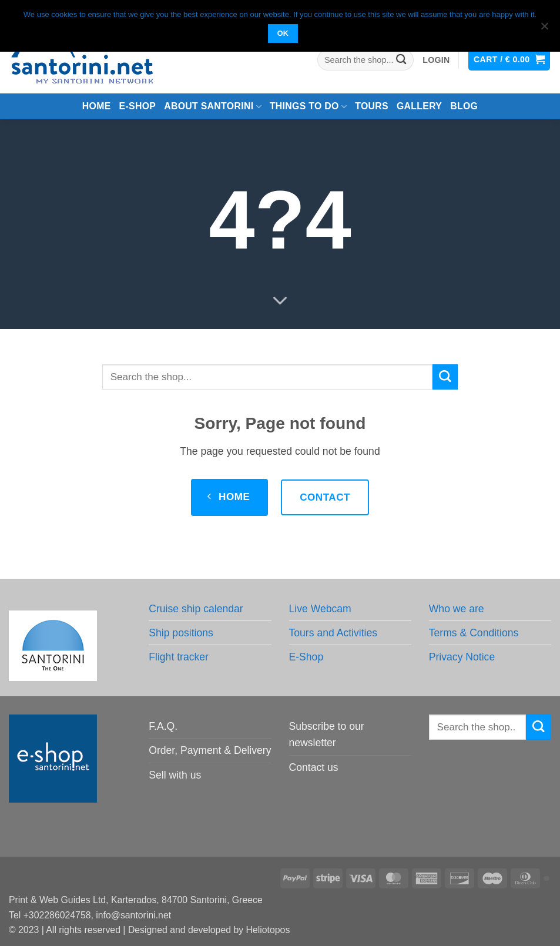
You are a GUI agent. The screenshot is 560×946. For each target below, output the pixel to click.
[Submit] (402, 60)
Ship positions (181, 633)
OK (283, 33)
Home (97, 106)
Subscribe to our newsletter (327, 734)
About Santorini (213, 107)
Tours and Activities (333, 633)
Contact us (314, 767)
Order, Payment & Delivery (210, 750)
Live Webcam (320, 609)
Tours (372, 106)
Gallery (419, 106)
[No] (544, 29)
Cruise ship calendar (196, 609)
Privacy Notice (462, 657)
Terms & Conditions (474, 633)
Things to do (308, 107)
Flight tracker (179, 657)
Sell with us (175, 775)
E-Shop (306, 657)
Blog (464, 106)
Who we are (457, 609)
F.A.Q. (163, 726)
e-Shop (138, 106)
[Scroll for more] (280, 301)
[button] (436, 60)
